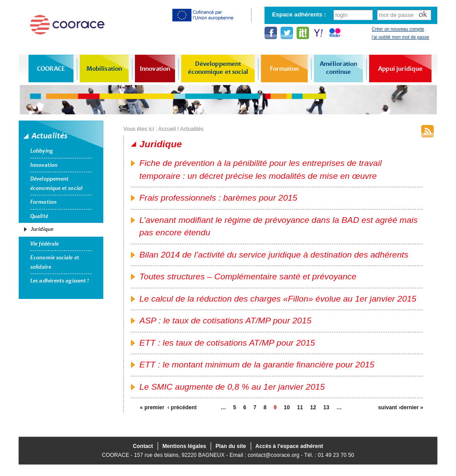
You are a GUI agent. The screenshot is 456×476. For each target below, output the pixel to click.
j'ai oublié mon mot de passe (401, 37)
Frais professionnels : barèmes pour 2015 (218, 198)
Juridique (42, 229)
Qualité (39, 216)
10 (287, 407)
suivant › (389, 407)
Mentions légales (184, 446)
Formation (285, 69)
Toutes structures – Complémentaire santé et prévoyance (248, 276)
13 (326, 407)
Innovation (155, 69)
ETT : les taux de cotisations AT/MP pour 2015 (227, 343)
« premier (151, 407)
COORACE (51, 69)
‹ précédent (179, 407)
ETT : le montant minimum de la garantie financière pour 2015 (257, 365)
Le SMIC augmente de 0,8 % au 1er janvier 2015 (232, 387)
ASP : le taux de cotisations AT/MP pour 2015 (225, 321)
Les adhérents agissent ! (59, 281)
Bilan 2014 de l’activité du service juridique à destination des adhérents (274, 255)
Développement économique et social (218, 68)
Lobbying (42, 151)
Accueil (167, 129)
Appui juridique (400, 69)
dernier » (411, 407)
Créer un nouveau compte (398, 29)
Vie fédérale (45, 244)
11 (300, 407)
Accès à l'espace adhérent (289, 446)
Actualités (192, 129)
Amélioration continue (338, 68)
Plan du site (231, 446)
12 (313, 407)
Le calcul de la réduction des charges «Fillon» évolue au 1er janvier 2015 (278, 299)
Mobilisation (104, 69)
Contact (143, 446)
